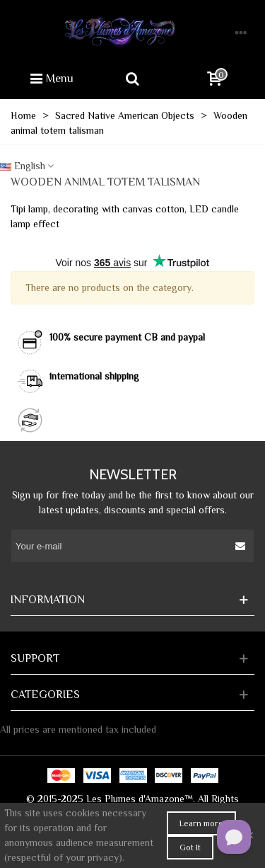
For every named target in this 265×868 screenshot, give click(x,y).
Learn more (201, 823)
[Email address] (120, 546)
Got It (190, 847)
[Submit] (241, 546)
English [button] (28, 166)
